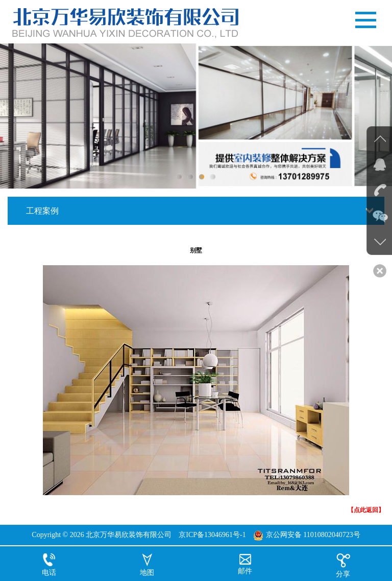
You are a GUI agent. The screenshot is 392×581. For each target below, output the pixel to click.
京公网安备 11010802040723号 (313, 535)
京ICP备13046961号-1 (212, 535)
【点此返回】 (366, 510)
